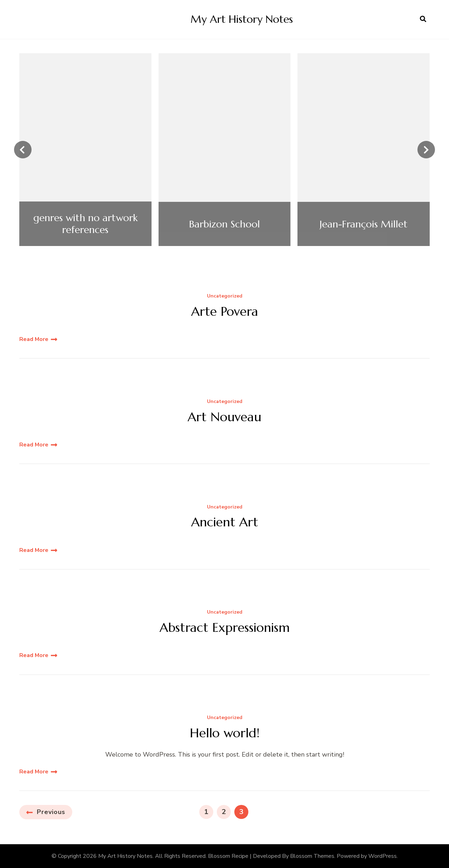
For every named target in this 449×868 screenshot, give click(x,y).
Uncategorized (225, 296)
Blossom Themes (312, 856)
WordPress (383, 856)
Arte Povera (225, 311)
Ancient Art (225, 522)
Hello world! (225, 733)
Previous (51, 812)
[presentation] (23, 150)
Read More (34, 339)
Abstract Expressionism (225, 627)
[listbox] (224, 150)
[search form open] (423, 19)
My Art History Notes (242, 19)
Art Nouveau (224, 417)
